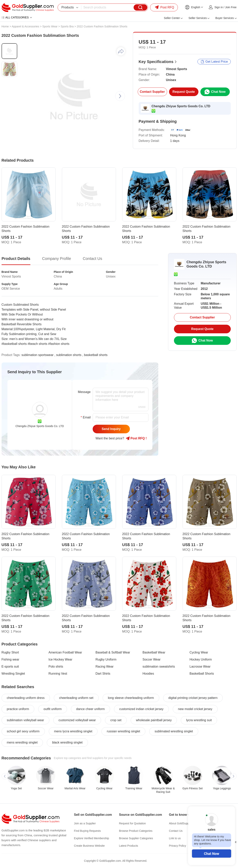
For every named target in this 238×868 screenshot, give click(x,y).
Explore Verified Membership (92, 838)
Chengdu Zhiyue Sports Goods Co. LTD (181, 106)
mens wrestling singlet (22, 742)
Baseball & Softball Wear (113, 652)
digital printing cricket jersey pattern (193, 698)
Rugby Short (10, 652)
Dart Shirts (103, 674)
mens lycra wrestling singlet (73, 731)
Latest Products (129, 846)
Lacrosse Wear (200, 667)
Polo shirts (56, 667)
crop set (116, 720)
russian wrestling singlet (123, 731)
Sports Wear (50, 26)
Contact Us (176, 831)
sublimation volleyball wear (25, 720)
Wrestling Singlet (13, 674)
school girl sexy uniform (23, 731)
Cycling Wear (199, 652)
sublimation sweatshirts (159, 667)
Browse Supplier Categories (136, 838)
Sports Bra (67, 26)
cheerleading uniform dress (26, 698)
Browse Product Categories (136, 831)
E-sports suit (10, 667)
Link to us (175, 838)
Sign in (219, 7)
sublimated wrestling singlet (174, 731)
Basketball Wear (154, 652)
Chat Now (212, 854)
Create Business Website (89, 846)
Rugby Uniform (106, 659)
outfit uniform (52, 709)
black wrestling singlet (67, 742)
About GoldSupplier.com (184, 823)
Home (5, 26)
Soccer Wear (152, 659)
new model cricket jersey (195, 709)
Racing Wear (105, 667)
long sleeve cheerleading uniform (131, 698)
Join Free (231, 7)
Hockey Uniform (201, 659)
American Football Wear (65, 652)
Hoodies (148, 674)
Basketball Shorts (202, 674)
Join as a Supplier (85, 823)
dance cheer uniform (90, 709)
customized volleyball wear (77, 720)
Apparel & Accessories (25, 26)
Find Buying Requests (87, 831)
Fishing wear (10, 659)
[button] (120, 96)
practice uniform (18, 709)
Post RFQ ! (136, 438)
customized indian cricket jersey (141, 709)
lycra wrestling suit (199, 720)
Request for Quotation (133, 823)
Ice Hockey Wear (61, 659)
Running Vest (58, 674)
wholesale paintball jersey (154, 720)
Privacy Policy (178, 846)
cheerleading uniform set (76, 698)
